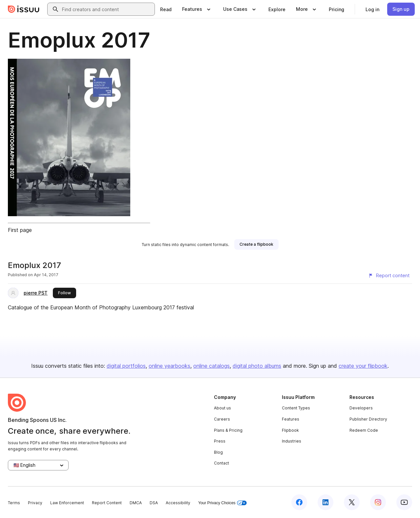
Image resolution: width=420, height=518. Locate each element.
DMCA (136, 503)
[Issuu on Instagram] (378, 502)
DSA (154, 503)
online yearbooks (169, 366)
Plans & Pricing (228, 430)
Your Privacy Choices (222, 503)
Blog (218, 452)
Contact (221, 463)
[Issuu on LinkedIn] (325, 502)
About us (222, 408)
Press (220, 441)
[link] (166, 9)
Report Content (107, 503)
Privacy (35, 503)
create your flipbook (363, 366)
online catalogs (211, 366)
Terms (14, 503)
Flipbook (290, 430)
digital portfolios (126, 366)
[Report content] (389, 276)
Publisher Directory (368, 419)
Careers (222, 419)
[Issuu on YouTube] (404, 502)
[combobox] (107, 9)
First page (20, 230)
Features (291, 419)
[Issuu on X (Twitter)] (352, 502)
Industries (292, 441)
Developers (361, 408)
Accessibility (178, 503)
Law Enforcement (67, 503)
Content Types (296, 408)
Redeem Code (364, 430)
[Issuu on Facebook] (299, 502)
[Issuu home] (24, 9)
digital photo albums (257, 366)
